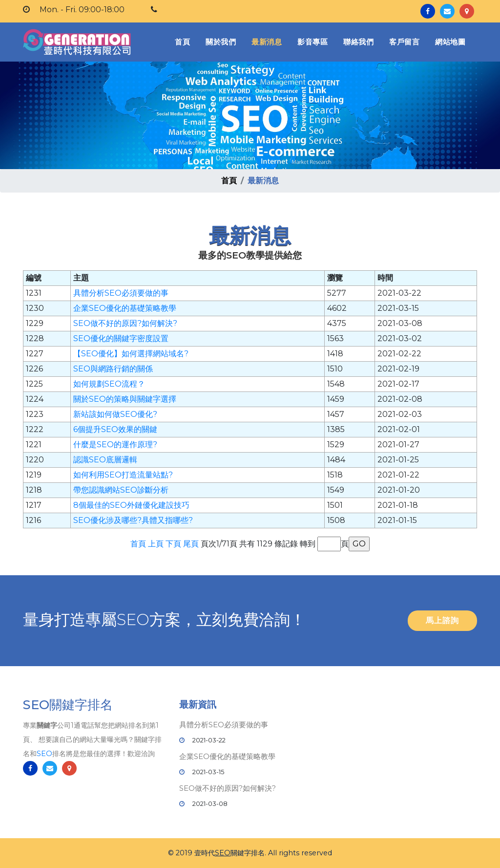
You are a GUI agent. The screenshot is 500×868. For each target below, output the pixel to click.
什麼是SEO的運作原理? (115, 445)
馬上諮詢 (442, 620)
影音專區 (312, 42)
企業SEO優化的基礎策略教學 (125, 308)
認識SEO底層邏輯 (105, 460)
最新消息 (267, 42)
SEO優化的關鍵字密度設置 (121, 338)
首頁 (184, 41)
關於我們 (221, 42)
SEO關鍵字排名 (68, 709)
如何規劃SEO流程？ (109, 384)
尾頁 (191, 544)
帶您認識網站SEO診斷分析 (121, 490)
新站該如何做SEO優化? (115, 414)
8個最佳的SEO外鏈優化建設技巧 (131, 505)
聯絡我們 (358, 42)
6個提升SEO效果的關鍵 (115, 429)
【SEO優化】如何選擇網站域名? (131, 354)
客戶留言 (404, 42)
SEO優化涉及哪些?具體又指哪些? (133, 520)
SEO (44, 758)
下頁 (173, 544)
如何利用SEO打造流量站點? (123, 475)
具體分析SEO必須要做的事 (121, 293)
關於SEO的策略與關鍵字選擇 (125, 399)
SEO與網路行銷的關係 (113, 369)
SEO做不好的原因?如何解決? (125, 323)
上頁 (156, 544)
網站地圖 (450, 42)
